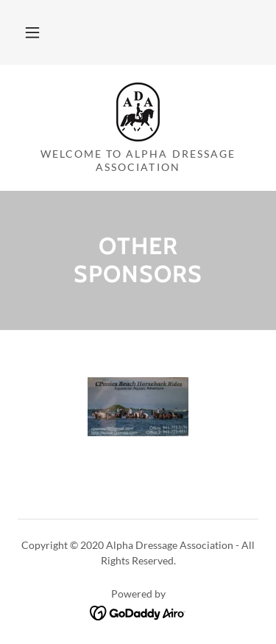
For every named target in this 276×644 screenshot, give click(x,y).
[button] (32, 32)
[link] (138, 112)
